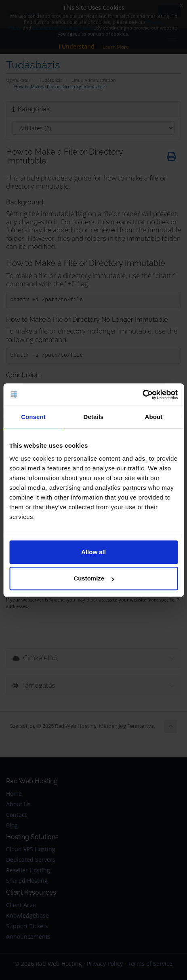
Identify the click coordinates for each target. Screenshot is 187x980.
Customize (94, 578)
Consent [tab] (33, 417)
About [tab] (154, 417)
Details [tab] (94, 417)
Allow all (93, 552)
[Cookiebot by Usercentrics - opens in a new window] (142, 395)
